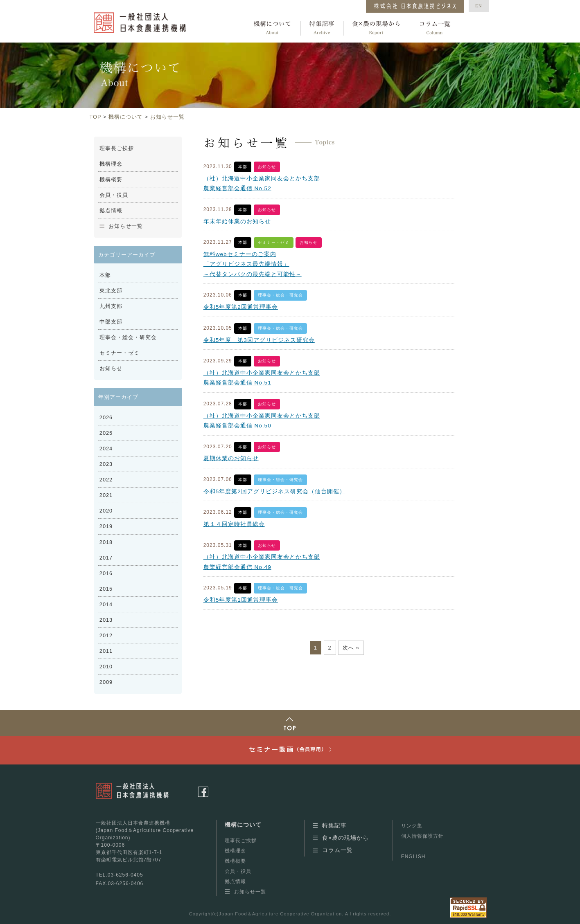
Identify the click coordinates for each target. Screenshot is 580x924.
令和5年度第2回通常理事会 (241, 307)
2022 (106, 480)
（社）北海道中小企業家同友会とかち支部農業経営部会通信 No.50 (262, 421)
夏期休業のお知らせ (231, 458)
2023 (106, 464)
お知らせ (267, 167)
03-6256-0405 (125, 875)
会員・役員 (114, 195)
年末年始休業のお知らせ (237, 221)
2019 (106, 526)
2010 (106, 667)
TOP (96, 117)
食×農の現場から (377, 28)
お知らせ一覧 (167, 117)
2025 (106, 433)
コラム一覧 (435, 28)
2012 (106, 635)
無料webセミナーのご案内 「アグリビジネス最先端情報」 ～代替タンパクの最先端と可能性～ (253, 264)
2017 (106, 558)
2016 (106, 573)
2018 (106, 542)
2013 (106, 620)
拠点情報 (111, 210)
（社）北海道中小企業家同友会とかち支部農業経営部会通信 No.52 (262, 183)
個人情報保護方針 (422, 836)
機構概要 (111, 179)
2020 (106, 511)
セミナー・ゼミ (274, 242)
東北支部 (111, 291)
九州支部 (111, 306)
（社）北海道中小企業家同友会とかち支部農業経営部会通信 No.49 (262, 562)
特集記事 (322, 28)
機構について (272, 28)
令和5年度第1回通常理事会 (241, 600)
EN (479, 6)
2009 (106, 682)
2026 (106, 417)
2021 (106, 495)
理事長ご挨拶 (117, 148)
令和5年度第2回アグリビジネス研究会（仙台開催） (274, 491)
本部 (243, 167)
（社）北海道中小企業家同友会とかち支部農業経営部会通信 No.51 (262, 378)
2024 (106, 449)
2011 (106, 651)
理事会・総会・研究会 (280, 295)
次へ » (351, 648)
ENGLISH (413, 857)
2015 (106, 589)
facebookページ (203, 792)
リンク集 (412, 826)
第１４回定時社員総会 (234, 524)
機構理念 (111, 164)
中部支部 (111, 322)
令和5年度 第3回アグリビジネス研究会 (259, 340)
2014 (106, 604)
